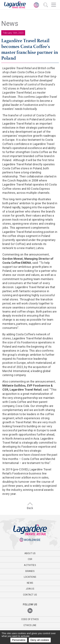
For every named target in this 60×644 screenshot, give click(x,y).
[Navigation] (54, 5)
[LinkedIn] (30, 611)
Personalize (19, 640)
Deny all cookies (40, 640)
